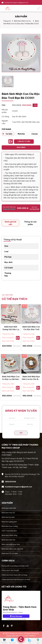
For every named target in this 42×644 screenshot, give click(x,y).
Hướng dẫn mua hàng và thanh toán (15, 566)
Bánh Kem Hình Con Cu (22, 21)
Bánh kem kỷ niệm (8, 517)
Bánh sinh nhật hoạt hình (11, 544)
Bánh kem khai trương (10, 526)
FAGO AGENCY (30, 636)
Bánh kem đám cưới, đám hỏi (12, 549)
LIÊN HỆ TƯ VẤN (24, 141)
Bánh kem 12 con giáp (10, 553)
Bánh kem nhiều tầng (9, 535)
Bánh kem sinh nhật (9, 508)
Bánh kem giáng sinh (9, 522)
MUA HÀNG (21, 147)
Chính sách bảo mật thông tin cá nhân (16, 580)
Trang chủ (7, 21)
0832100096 (11, 482)
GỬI (21, 433)
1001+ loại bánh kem (9, 531)
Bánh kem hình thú (8, 540)
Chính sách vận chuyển (10, 570)
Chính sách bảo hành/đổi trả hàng (14, 575)
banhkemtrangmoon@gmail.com (16, 3)
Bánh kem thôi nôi (8, 513)
